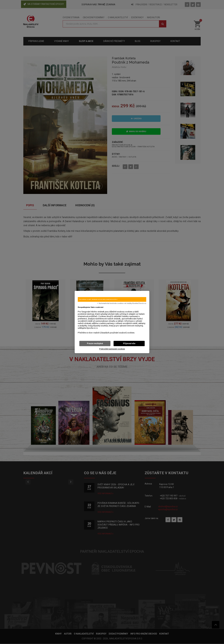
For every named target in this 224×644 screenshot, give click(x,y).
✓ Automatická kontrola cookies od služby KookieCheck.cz (122, 303)
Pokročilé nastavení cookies (112, 349)
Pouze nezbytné (95, 343)
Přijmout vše (129, 343)
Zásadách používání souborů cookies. (118, 333)
